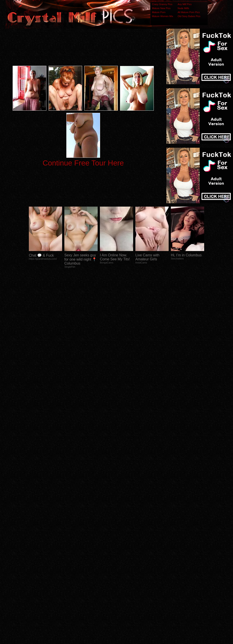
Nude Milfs (183, 8)
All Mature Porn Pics (189, 12)
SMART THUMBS (124, 556)
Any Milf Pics (185, 4)
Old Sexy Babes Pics (189, 16)
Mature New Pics (161, 8)
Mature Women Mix (163, 16)
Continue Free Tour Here (83, 163)
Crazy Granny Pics (162, 4)
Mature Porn (159, 12)
